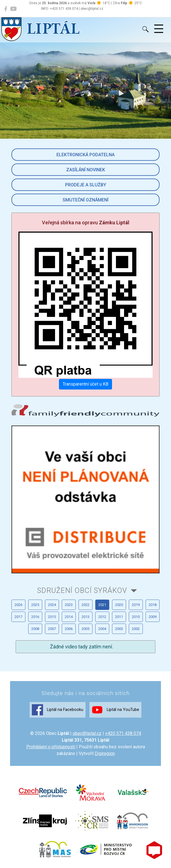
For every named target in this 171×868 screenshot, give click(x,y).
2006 (69, 629)
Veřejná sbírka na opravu (86, 223)
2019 (136, 605)
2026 (18, 605)
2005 (85, 629)
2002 (136, 629)
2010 (136, 617)
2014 (69, 617)
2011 (119, 617)
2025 (35, 605)
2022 (85, 605)
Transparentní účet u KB (85, 384)
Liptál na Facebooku (58, 710)
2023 (69, 605)
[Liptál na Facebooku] (6, 9)
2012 (102, 617)
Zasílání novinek (86, 170)
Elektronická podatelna (85, 155)
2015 (52, 617)
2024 (52, 605)
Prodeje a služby (86, 185)
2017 (18, 617)
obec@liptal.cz (87, 733)
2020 (119, 605)
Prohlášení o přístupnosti (51, 747)
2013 (85, 617)
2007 (52, 629)
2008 (35, 629)
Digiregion (105, 753)
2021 (102, 605)
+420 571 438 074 (123, 733)
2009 (153, 617)
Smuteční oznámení (85, 200)
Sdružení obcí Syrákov (82, 590)
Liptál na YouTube (115, 710)
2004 (102, 629)
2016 (35, 617)
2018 (153, 605)
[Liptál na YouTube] (13, 9)
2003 (119, 629)
